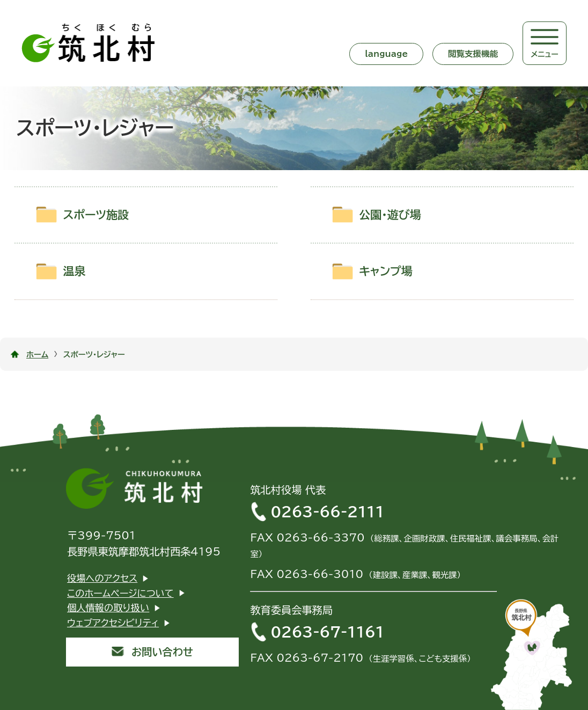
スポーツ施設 (96, 215)
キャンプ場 (386, 271)
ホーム (37, 354)
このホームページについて (120, 593)
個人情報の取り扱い (108, 608)
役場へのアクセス (102, 578)
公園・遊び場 (390, 215)
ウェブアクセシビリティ (113, 623)
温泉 (74, 271)
